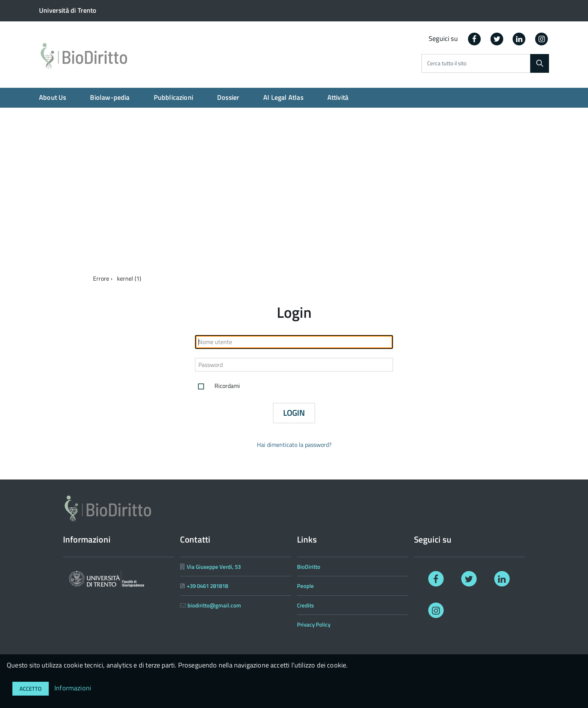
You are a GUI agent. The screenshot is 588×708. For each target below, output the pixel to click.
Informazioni (73, 688)
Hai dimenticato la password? (294, 445)
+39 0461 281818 (207, 586)
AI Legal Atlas (283, 97)
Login (294, 413)
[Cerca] (540, 63)
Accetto (31, 689)
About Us (52, 97)
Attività (338, 97)
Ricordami (217, 386)
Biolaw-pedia (110, 97)
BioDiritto (309, 567)
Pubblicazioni (173, 97)
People (305, 586)
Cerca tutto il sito (447, 64)
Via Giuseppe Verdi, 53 (214, 567)
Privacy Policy (314, 625)
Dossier (228, 97)
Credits (305, 605)
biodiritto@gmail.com (214, 605)
